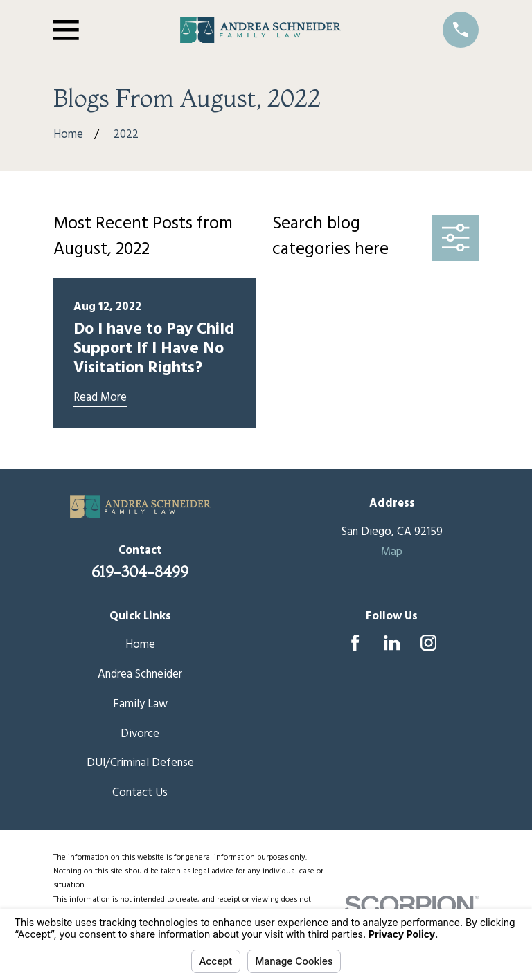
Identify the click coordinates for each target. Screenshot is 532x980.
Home (140, 645)
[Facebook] (355, 643)
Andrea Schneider (140, 674)
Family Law (140, 704)
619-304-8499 (140, 572)
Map (392, 552)
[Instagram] (428, 643)
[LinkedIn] (392, 643)
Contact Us (140, 793)
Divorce (140, 734)
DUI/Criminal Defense (140, 763)
